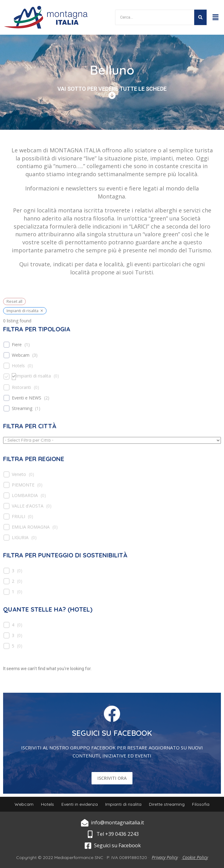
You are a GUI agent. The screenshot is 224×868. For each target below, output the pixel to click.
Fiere (17, 345)
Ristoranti (21, 387)
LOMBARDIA (25, 495)
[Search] (155, 17)
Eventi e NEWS (27, 398)
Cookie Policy (195, 857)
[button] (216, 17)
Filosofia (201, 804)
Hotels (18, 366)
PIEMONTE (23, 485)
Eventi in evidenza (80, 804)
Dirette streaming (167, 804)
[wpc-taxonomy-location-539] (112, 440)
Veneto (19, 474)
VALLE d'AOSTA (28, 506)
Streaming (22, 408)
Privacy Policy (165, 857)
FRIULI (18, 517)
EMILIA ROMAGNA (31, 527)
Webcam (21, 355)
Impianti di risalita (33, 376)
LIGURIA (20, 538)
